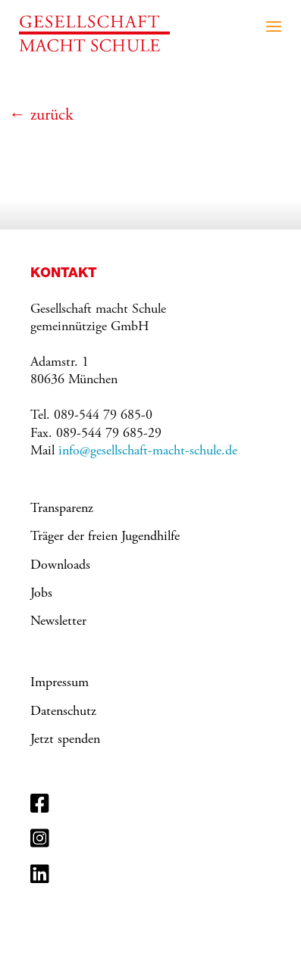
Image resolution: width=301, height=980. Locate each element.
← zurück (41, 116)
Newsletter (58, 622)
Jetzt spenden (65, 740)
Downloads (60, 566)
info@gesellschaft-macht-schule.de (148, 451)
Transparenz (62, 509)
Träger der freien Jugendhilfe (105, 537)
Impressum (60, 683)
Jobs (41, 594)
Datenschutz (63, 712)
